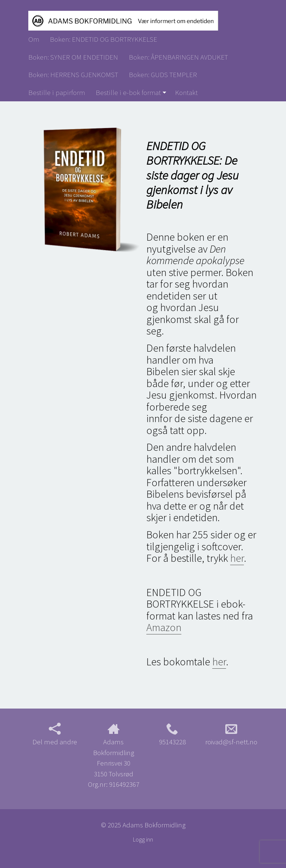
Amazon (164, 627)
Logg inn (143, 840)
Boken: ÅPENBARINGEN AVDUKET (178, 57)
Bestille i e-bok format (128, 92)
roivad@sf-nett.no (231, 734)
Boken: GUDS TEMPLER (163, 75)
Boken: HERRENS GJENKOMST (73, 75)
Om (34, 39)
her (237, 558)
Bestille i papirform (57, 92)
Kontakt (186, 92)
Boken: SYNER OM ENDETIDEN (73, 57)
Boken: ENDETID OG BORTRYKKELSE (104, 39)
